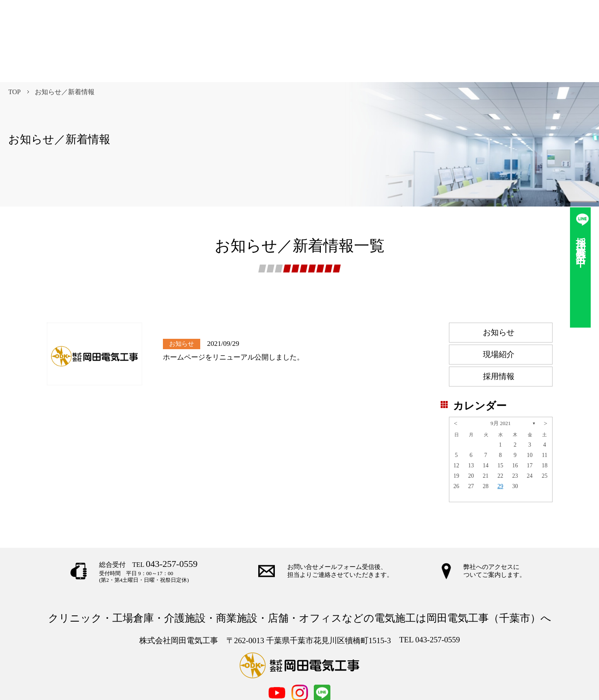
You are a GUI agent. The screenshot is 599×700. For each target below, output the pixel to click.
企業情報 (262, 674)
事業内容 (226, 674)
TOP (15, 52)
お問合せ (297, 674)
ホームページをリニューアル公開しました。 (233, 317)
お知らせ (499, 292)
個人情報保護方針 (381, 674)
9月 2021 (501, 383)
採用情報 (499, 336)
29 (500, 446)
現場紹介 (499, 314)
